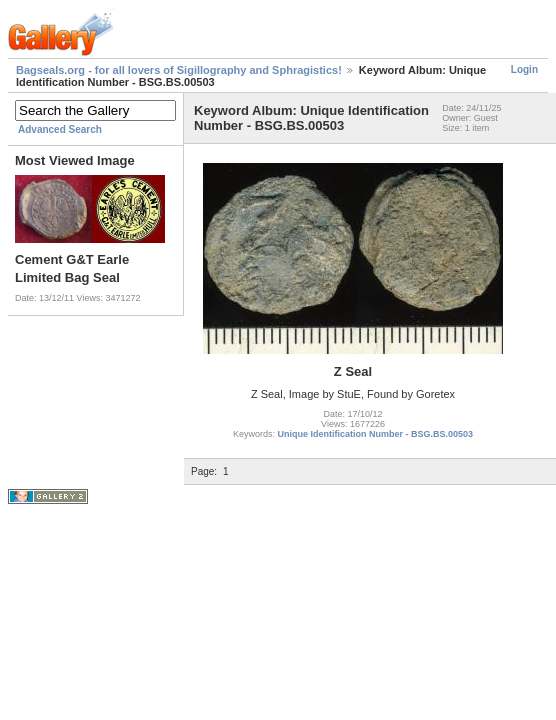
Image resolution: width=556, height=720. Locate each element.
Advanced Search (60, 129)
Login (524, 69)
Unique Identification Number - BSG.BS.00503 (375, 434)
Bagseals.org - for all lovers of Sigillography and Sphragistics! (179, 70)
